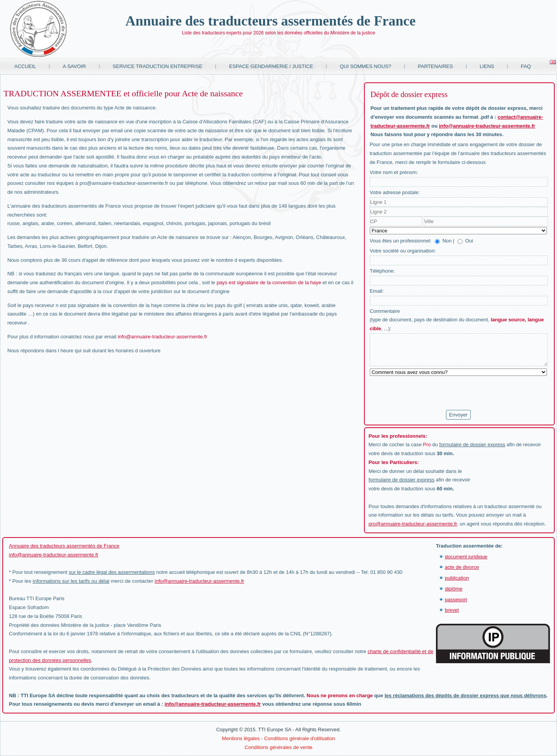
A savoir (74, 66)
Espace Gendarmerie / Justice (271, 66)
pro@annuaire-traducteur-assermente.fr (413, 524)
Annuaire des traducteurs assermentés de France (270, 21)
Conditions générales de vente (278, 747)
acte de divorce (462, 567)
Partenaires (435, 66)
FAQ (526, 66)
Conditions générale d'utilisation (300, 738)
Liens (487, 66)
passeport (456, 600)
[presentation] (429, 393)
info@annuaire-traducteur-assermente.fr (162, 337)
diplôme (454, 589)
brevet (452, 610)
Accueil (25, 66)
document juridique (466, 557)
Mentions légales (241, 738)
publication (457, 578)
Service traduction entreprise (157, 66)
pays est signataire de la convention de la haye (269, 282)
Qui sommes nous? (365, 66)
